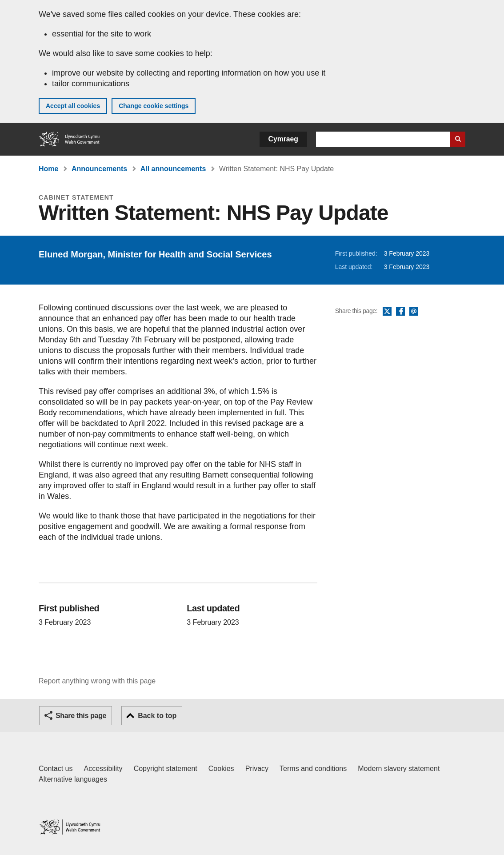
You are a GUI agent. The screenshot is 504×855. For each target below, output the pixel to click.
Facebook (400, 312)
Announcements (99, 169)
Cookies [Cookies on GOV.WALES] (221, 769)
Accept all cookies (73, 106)
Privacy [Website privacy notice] (257, 769)
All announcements (173, 169)
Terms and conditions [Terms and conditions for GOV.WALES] (313, 769)
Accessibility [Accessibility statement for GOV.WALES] (103, 769)
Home (48, 169)
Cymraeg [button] (283, 139)
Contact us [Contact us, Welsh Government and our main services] (56, 769)
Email (414, 312)
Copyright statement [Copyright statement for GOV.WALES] (166, 769)
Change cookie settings (154, 106)
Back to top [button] (157, 716)
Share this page (81, 716)
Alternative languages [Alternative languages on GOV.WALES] (73, 779)
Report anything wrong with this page (97, 681)
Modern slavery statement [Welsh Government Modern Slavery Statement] (399, 769)
